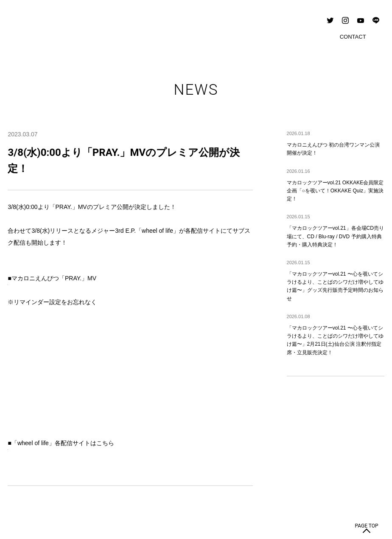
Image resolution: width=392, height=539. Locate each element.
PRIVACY (54, 479)
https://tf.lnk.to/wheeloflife (41, 350)
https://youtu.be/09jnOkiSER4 (47, 290)
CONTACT (24, 479)
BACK (196, 431)
